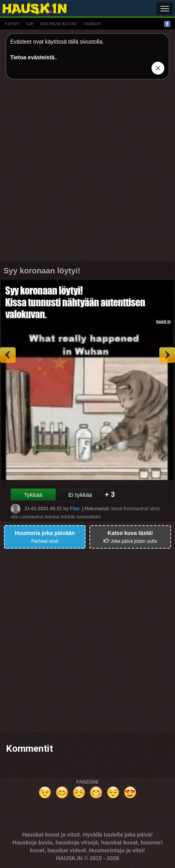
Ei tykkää (80, 495)
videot (92, 24)
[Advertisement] (87, 173)
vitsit (12, 24)
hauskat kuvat (59, 24)
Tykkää (33, 495)
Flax (75, 509)
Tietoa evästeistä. (33, 57)
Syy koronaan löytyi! (42, 271)
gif (30, 24)
